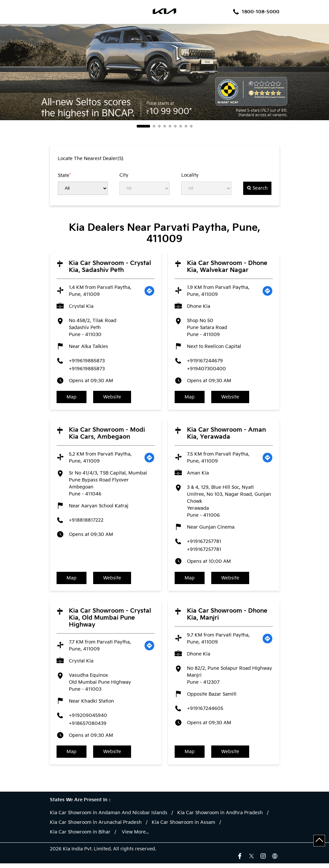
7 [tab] (181, 126)
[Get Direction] (149, 291)
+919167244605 (205, 711)
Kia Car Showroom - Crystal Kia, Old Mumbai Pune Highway (110, 621)
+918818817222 (86, 522)
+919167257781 (204, 543)
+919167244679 (205, 361)
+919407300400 (206, 369)
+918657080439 (88, 726)
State (64, 175)
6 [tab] (175, 126)
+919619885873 (87, 361)
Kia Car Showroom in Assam (183, 827)
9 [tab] (191, 126)
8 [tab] (186, 126)
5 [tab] (170, 126)
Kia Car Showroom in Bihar (80, 837)
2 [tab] (154, 126)
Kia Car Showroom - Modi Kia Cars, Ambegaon (107, 435)
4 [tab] (165, 126)
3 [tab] (159, 126)
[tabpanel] (164, 72)
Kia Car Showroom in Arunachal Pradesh (96, 827)
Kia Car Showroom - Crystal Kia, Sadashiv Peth (110, 267)
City (124, 175)
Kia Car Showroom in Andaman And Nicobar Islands (109, 818)
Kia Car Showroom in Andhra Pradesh (220, 818)
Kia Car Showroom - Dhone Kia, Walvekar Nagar (227, 267)
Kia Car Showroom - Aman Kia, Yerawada (226, 435)
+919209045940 (88, 718)
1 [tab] (143, 126)
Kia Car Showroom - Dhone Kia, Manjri (227, 617)
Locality (190, 175)
